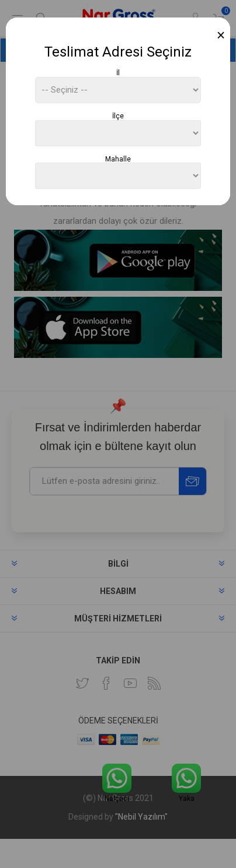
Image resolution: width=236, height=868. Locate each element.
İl (118, 73)
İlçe (118, 116)
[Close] (221, 35)
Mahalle (118, 159)
